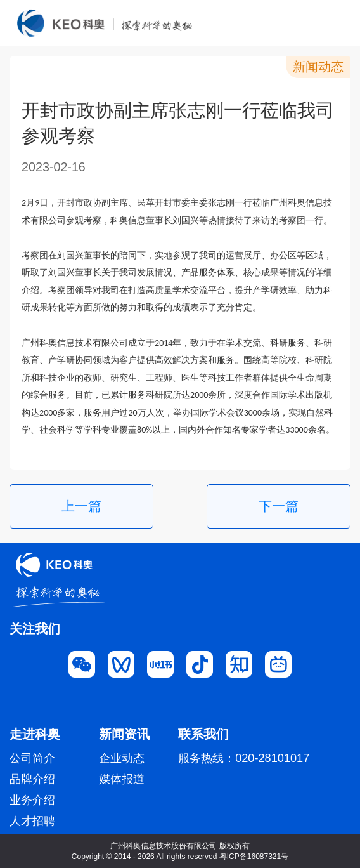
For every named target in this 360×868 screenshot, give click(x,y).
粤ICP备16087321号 (254, 857)
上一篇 (81, 506)
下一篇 (279, 506)
